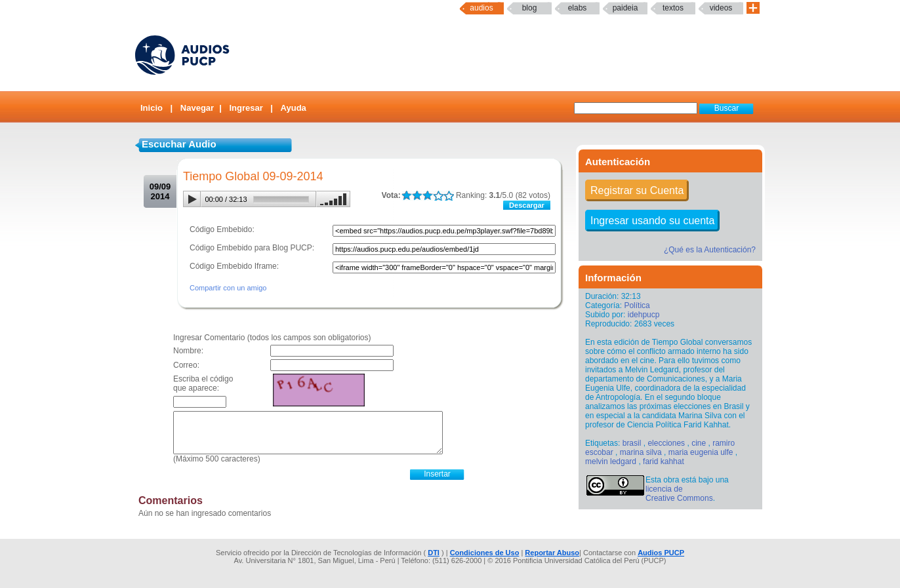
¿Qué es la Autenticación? (710, 250)
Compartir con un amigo (228, 288)
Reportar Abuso (552, 553)
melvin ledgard (611, 461)
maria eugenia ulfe (701, 452)
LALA (406, 196)
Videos (721, 8)
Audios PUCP (661, 553)
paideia (625, 8)
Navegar (197, 108)
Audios (481, 8)
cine (699, 443)
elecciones (666, 443)
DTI (434, 553)
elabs (578, 8)
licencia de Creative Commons (679, 494)
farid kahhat (664, 461)
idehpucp (644, 315)
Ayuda (294, 108)
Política (637, 305)
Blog (530, 8)
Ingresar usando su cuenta (652, 221)
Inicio (152, 108)
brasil (632, 443)
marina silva (641, 452)
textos (673, 8)
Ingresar (246, 108)
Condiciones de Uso (485, 553)
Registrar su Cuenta (637, 190)
